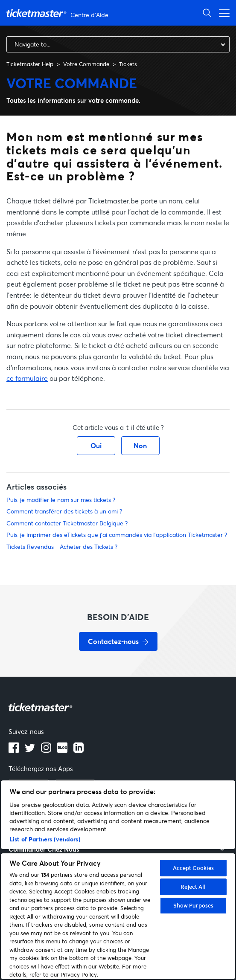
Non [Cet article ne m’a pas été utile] (140, 445)
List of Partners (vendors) (45, 839)
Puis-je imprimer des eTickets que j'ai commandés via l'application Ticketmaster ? (117, 535)
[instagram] (46, 750)
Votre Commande (86, 64)
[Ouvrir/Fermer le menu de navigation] (222, 13)
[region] (118, 880)
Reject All (193, 887)
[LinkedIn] (79, 750)
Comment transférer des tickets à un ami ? (64, 511)
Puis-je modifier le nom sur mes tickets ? (61, 500)
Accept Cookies (194, 868)
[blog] (62, 750)
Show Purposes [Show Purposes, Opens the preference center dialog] (194, 905)
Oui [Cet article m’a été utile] (96, 445)
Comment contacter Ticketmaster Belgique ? (67, 523)
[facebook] (14, 750)
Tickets (128, 64)
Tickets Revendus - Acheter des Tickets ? (62, 547)
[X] (30, 750)
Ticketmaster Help (30, 64)
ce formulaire (27, 378)
